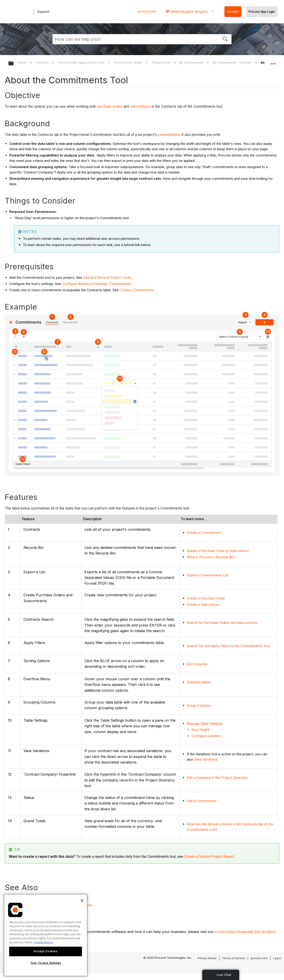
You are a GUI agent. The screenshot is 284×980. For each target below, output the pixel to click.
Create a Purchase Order (206, 598)
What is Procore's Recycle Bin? (211, 557)
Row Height (200, 730)
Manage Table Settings (204, 724)
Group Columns (199, 705)
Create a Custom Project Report (209, 857)
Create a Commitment (136, 290)
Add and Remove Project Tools (107, 277)
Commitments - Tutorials (232, 62)
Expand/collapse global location (273, 62)
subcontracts (140, 106)
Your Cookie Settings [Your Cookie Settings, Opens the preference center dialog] (46, 963)
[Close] (82, 901)
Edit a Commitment (201, 801)
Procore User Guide (128, 62)
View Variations (206, 759)
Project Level (162, 62)
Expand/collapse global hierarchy (14, 63)
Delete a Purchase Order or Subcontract (218, 551)
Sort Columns (197, 664)
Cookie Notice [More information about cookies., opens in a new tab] (43, 942)
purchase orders (110, 106)
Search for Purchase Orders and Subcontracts (222, 623)
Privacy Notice (207, 958)
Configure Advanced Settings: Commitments (96, 284)
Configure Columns (206, 736)
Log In (277, 958)
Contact (233, 12)
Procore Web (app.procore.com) (82, 62)
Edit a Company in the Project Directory (217, 778)
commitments (169, 135)
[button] (225, 39)
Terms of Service (234, 958)
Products (43, 62)
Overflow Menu (199, 682)
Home (22, 62)
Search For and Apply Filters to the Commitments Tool (228, 646)
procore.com (147, 11)
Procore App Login (262, 12)
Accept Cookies (45, 951)
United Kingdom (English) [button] (188, 12)
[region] (46, 935)
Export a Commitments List (208, 575)
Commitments (192, 62)
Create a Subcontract (203, 604)
